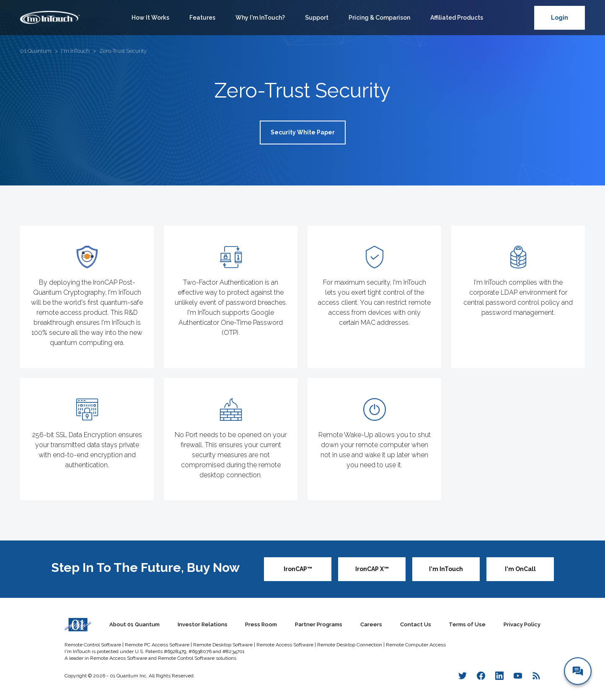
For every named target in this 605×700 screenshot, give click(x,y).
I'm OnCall (520, 569)
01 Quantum (36, 51)
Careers (371, 624)
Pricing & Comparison (379, 18)
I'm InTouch (75, 51)
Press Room (261, 624)
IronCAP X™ (372, 569)
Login (560, 18)
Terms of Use (467, 624)
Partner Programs (319, 624)
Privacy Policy (522, 624)
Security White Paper (303, 132)
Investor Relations (203, 624)
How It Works (150, 18)
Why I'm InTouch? (260, 18)
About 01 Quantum (134, 624)
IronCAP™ (298, 569)
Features (202, 18)
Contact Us (416, 624)
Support (317, 18)
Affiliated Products (457, 18)
